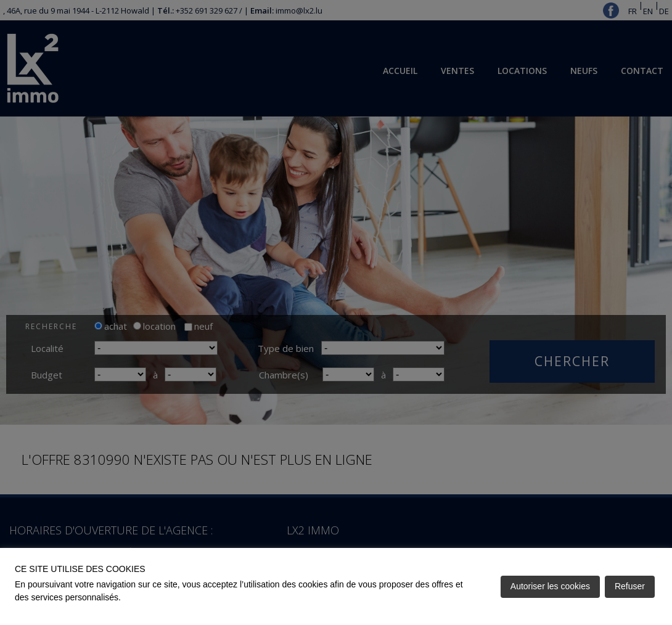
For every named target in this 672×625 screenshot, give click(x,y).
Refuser (630, 586)
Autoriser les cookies (550, 586)
